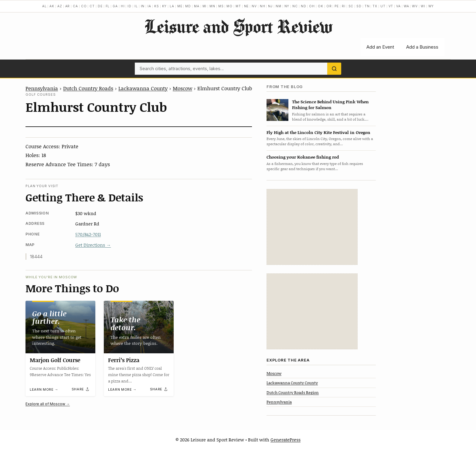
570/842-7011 (88, 234)
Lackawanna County (143, 88)
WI (423, 6)
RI (344, 6)
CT (92, 6)
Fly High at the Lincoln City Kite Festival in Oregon (318, 132)
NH (263, 6)
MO (229, 6)
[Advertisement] (312, 227)
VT (391, 6)
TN (367, 6)
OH (312, 6)
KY (165, 6)
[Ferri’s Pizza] (139, 327)
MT (238, 6)
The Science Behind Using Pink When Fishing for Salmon (330, 105)
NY (287, 6)
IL (136, 6)
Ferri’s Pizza (124, 360)
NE (246, 6)
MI (205, 6)
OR (329, 6)
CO (84, 6)
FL (108, 6)
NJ (270, 6)
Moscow (182, 88)
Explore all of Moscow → (48, 404)
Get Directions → (93, 245)
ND (304, 6)
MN (212, 6)
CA (75, 6)
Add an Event (380, 47)
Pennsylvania (42, 88)
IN (143, 6)
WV (415, 6)
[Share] (81, 389)
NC (295, 6)
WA (406, 6)
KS (157, 6)
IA (149, 6)
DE (100, 6)
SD (359, 6)
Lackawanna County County (292, 383)
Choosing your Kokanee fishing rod (303, 157)
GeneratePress (286, 440)
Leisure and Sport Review (238, 26)
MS (221, 6)
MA (197, 6)
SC (351, 6)
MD (188, 6)
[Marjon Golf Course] (60, 327)
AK (52, 6)
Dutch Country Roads (88, 88)
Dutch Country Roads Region (293, 392)
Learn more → (44, 389)
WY (431, 6)
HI (123, 6)
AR (68, 6)
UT (383, 6)
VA (398, 6)
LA (172, 6)
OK (321, 6)
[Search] (334, 69)
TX (375, 6)
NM (279, 6)
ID (129, 6)
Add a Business (422, 47)
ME (180, 6)
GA (115, 6)
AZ (60, 6)
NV (254, 6)
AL (44, 6)
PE (337, 6)
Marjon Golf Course (55, 360)
